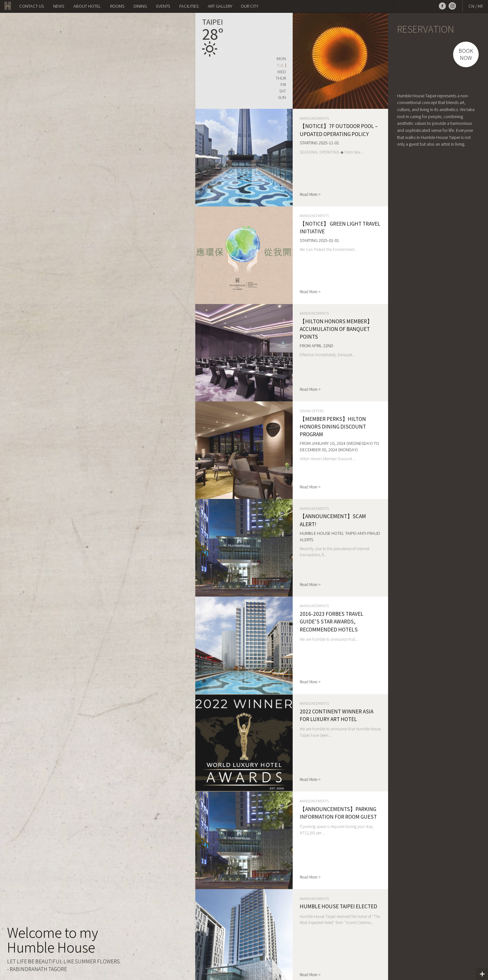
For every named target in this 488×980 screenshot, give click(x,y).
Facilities (189, 6)
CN (471, 6)
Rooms (117, 6)
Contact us (32, 6)
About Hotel (87, 6)
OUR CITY (250, 6)
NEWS (59, 6)
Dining (140, 6)
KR (480, 6)
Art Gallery (220, 6)
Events (163, 6)
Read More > (310, 194)
